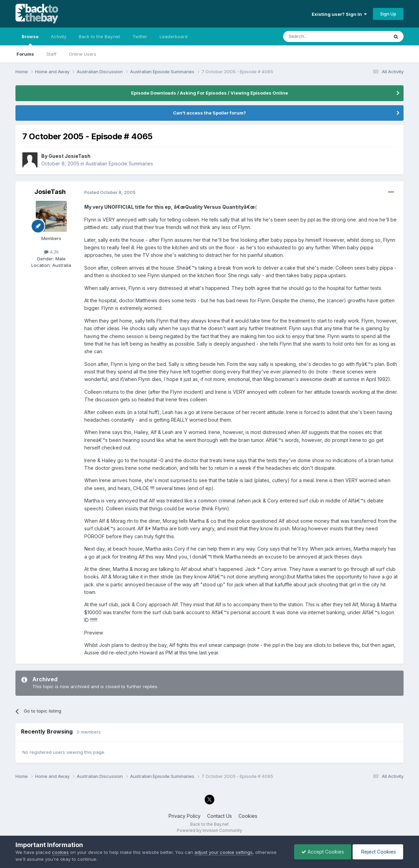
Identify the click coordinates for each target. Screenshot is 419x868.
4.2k (51, 252)
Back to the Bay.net (99, 36)
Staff (51, 54)
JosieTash (50, 192)
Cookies (248, 816)
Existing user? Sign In (339, 14)
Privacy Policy (185, 816)
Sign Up (388, 14)
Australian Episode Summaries (119, 164)
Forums (25, 54)
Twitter (140, 36)
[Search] (318, 36)
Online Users (83, 54)
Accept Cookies (323, 852)
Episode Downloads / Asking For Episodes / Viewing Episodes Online (210, 93)
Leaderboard (174, 36)
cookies (60, 852)
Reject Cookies (378, 852)
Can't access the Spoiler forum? (210, 113)
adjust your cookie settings (223, 852)
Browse (30, 40)
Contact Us (219, 816)
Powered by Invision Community (210, 830)
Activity (59, 36)
